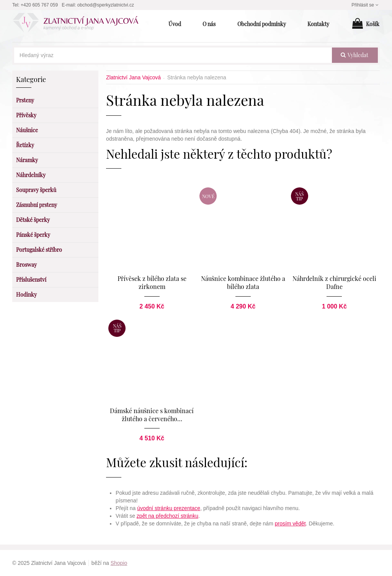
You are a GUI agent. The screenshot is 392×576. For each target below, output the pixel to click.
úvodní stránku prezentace (169, 508)
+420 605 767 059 (39, 5)
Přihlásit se (366, 5)
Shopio (119, 563)
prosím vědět (290, 523)
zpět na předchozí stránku (167, 516)
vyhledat (354, 55)
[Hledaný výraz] (173, 55)
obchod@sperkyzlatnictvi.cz (106, 5)
